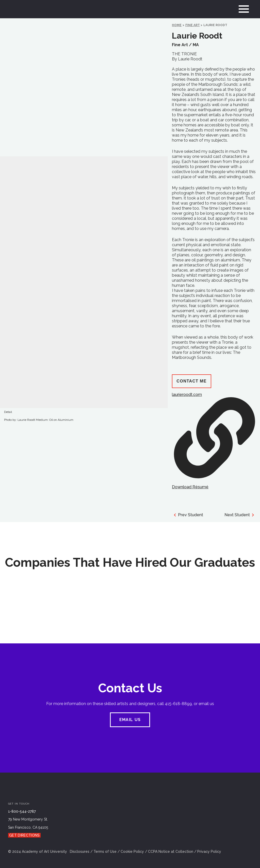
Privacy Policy (209, 852)
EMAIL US (130, 720)
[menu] (244, 9)
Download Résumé (190, 487)
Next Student (240, 515)
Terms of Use (105, 852)
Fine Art (193, 25)
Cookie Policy (132, 852)
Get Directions (24, 835)
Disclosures (80, 852)
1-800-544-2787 (22, 811)
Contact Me (191, 381)
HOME (177, 25)
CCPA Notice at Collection (171, 852)
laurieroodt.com (213, 435)
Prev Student (188, 515)
